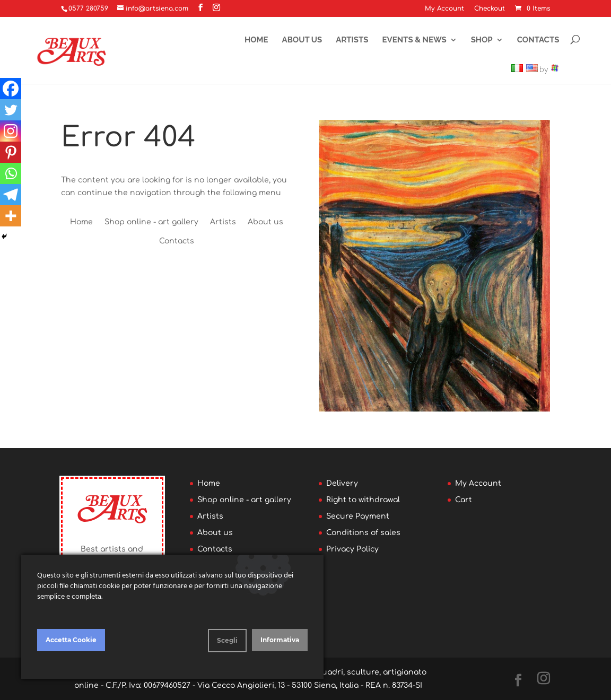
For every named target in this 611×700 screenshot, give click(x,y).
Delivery (342, 483)
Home (256, 40)
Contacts (538, 40)
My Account (444, 9)
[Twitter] (11, 110)
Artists (352, 40)
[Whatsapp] (11, 173)
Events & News (414, 40)
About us (302, 40)
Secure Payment (358, 516)
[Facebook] (11, 89)
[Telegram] (11, 195)
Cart (464, 500)
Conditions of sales (363, 533)
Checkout (490, 9)
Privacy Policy (352, 549)
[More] (11, 216)
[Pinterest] (11, 152)
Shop (482, 40)
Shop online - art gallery (151, 222)
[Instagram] (11, 131)
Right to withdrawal (363, 500)
